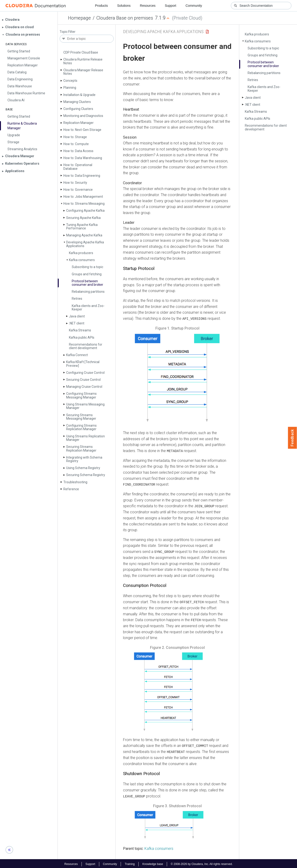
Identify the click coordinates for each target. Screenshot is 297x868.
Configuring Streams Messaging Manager (81, 395)
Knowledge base (153, 863)
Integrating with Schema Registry (84, 459)
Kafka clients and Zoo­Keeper (88, 308)
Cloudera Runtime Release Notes (83, 61)
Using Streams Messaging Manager (85, 406)
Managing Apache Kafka (84, 235)
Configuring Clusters (78, 109)
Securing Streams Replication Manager (81, 448)
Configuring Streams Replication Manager (81, 427)
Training (130, 863)
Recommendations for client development (86, 346)
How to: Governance (78, 190)
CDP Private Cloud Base (81, 52)
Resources (148, 6)
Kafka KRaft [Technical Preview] (83, 364)
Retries (77, 299)
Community (194, 6)
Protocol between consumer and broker (87, 283)
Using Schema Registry (83, 468)
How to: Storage (75, 137)
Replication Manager (79, 123)
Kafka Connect (77, 355)
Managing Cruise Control (84, 387)
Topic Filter (68, 32)
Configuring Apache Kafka (85, 211)
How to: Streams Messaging (84, 204)
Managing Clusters (77, 102)
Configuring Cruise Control (85, 373)
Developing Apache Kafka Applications (85, 244)
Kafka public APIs (82, 337)
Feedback (292, 438)
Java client (77, 316)
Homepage (79, 18)
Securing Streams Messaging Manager (81, 417)
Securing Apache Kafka (83, 218)
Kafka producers (81, 253)
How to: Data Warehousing (83, 158)
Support (170, 6)
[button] (177, 379)
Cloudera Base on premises (125, 18)
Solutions (124, 6)
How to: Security (75, 183)
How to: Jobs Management (83, 197)
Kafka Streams (80, 330)
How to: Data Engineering (82, 176)
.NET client (77, 323)
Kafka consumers (82, 260)
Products (101, 6)
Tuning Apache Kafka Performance (82, 226)
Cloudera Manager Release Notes (83, 72)
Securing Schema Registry (86, 475)
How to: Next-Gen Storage (82, 130)
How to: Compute (76, 144)
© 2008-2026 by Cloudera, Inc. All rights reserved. (202, 863)
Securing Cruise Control (83, 380)
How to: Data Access (78, 151)
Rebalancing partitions (88, 292)
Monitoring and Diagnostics (83, 116)
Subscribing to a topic (87, 267)
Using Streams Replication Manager (85, 438)
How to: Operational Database (78, 167)
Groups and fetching (87, 274)
